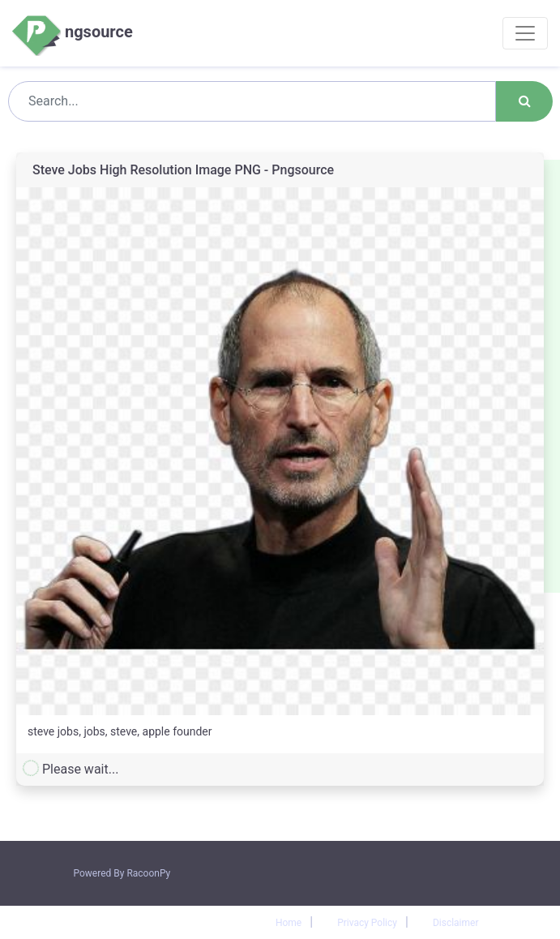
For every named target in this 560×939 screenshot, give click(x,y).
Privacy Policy (367, 923)
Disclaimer (456, 923)
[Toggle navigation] (525, 33)
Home (289, 923)
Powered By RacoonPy (122, 873)
